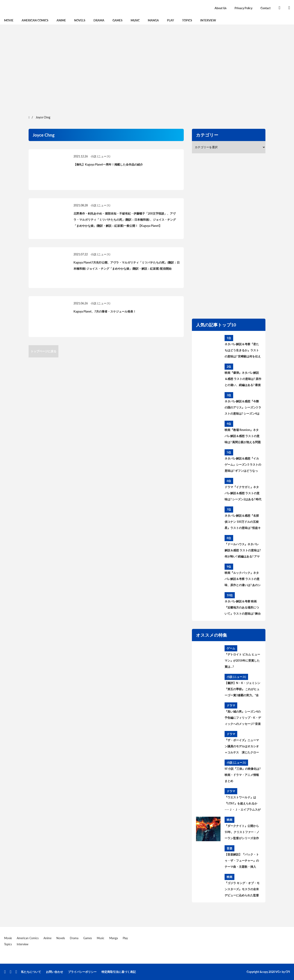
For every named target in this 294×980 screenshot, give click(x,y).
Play (170, 20)
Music (135, 20)
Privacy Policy (243, 8)
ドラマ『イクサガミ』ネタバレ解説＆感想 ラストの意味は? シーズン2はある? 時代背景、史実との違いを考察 (243, 494)
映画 (229, 820)
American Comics (35, 20)
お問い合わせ (55, 972)
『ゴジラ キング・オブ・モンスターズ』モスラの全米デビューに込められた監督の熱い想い (242, 890)
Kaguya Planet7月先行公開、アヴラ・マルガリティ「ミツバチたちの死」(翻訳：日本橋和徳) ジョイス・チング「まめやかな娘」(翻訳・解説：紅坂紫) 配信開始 (127, 265)
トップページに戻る (43, 351)
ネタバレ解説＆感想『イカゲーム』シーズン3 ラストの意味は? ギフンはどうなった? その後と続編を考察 (243, 465)
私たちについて (31, 972)
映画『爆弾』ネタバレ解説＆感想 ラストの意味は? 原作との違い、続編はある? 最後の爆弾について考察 (243, 379)
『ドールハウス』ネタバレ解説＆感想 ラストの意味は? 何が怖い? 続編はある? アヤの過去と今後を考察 (243, 551)
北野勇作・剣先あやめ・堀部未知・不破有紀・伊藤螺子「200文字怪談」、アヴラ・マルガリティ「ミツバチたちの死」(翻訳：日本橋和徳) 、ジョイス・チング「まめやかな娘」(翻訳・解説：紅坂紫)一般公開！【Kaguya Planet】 (125, 220)
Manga (153, 20)
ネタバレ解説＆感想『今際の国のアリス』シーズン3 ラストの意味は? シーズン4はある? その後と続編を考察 (243, 408)
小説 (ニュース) (100, 156)
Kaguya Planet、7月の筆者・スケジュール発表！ (105, 311)
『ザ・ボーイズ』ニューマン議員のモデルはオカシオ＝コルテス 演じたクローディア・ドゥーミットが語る (242, 747)
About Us (220, 8)
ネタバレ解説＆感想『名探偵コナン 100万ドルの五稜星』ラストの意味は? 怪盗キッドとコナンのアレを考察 (243, 522)
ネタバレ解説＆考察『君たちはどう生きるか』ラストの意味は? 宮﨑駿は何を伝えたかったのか (243, 351)
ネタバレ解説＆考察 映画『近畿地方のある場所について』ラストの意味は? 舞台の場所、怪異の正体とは (243, 608)
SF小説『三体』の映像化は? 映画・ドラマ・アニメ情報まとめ (243, 775)
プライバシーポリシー (82, 972)
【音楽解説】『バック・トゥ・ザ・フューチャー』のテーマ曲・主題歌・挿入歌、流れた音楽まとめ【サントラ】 (242, 861)
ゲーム (231, 648)
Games (117, 20)
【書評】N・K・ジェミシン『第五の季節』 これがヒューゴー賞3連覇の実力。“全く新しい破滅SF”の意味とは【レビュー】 (242, 690)
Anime (61, 20)
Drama (99, 20)
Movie (9, 20)
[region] (147, 69)
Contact (266, 8)
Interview (208, 20)
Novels (80, 20)
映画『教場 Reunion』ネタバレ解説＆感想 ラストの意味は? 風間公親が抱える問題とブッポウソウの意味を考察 (243, 437)
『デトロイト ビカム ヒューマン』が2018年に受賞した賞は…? (242, 660)
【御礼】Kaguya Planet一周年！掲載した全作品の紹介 (108, 164)
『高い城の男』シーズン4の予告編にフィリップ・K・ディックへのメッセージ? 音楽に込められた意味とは (243, 718)
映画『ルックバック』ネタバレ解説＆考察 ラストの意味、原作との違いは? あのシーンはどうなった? (243, 580)
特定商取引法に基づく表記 (119, 972)
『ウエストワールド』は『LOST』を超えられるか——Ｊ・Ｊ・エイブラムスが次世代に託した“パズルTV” (243, 804)
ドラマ (231, 705)
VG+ (278, 972)
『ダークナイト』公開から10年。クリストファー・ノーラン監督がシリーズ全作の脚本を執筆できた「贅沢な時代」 (242, 833)
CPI (288, 972)
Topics (187, 20)
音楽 (229, 848)
